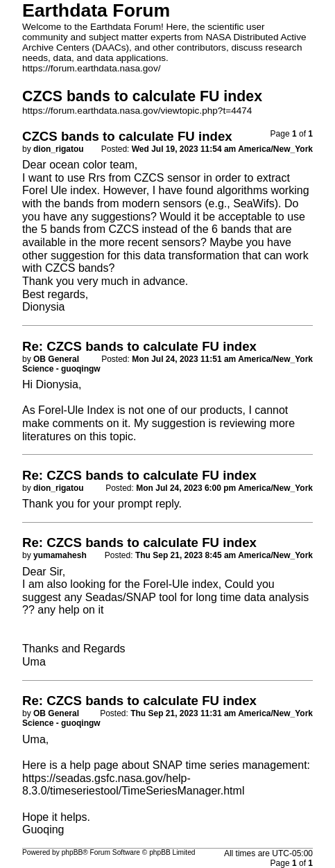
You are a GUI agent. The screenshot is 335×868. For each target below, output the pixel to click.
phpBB (72, 852)
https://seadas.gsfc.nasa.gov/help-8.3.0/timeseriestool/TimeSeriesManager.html (133, 785)
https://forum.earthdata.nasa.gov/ (92, 68)
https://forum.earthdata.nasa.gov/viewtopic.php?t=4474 (137, 111)
